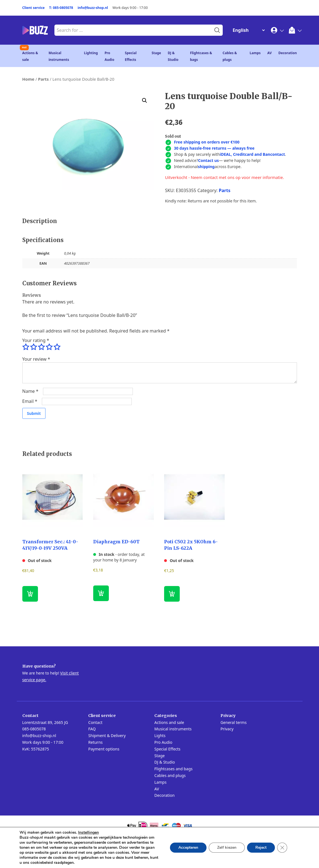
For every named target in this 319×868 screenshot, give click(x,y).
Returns (95, 742)
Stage (156, 53)
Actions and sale (169, 722)
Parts (43, 79)
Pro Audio (163, 742)
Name (30, 391)
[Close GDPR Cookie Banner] (282, 848)
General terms (234, 722)
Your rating (36, 340)
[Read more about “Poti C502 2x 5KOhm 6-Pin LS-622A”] (172, 594)
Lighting (91, 53)
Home (28, 79)
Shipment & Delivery (107, 736)
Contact (95, 722)
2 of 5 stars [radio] (33, 347)
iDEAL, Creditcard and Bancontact (252, 154)
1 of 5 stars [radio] (26, 347)
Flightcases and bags (173, 769)
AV (270, 53)
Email (30, 401)
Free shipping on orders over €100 (207, 142)
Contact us (208, 160)
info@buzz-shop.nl (93, 8)
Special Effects (167, 749)
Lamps (255, 53)
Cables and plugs (170, 775)
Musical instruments (173, 729)
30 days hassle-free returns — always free (214, 148)
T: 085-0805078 (61, 8)
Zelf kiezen (227, 847)
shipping (206, 167)
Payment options (104, 749)
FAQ (92, 729)
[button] (145, 101)
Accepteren (188, 847)
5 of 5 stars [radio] (57, 347)
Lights (160, 736)
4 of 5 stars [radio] (49, 347)
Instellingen (88, 833)
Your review (36, 359)
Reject (261, 847)
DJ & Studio (165, 762)
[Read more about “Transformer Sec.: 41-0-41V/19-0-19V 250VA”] (30, 594)
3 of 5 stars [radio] (41, 347)
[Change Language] (248, 30)
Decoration (287, 53)
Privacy (227, 729)
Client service (34, 8)
